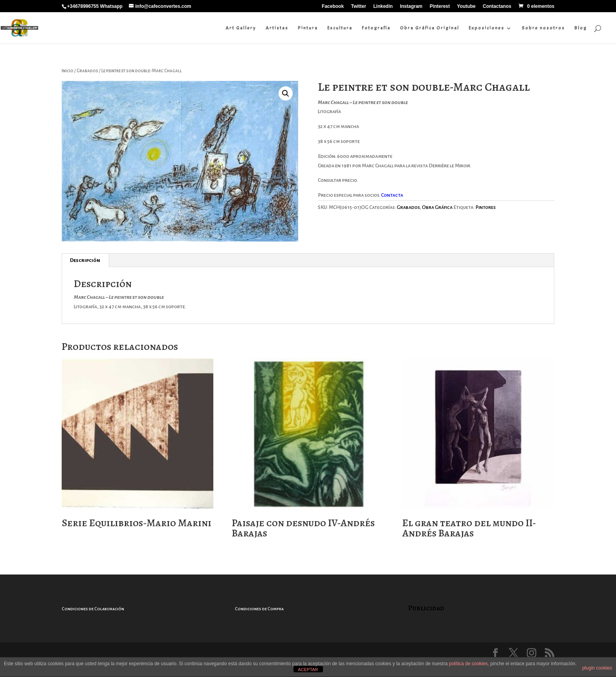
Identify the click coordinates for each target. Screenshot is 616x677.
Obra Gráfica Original (430, 28)
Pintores (486, 207)
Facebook (333, 6)
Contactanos (497, 6)
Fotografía (377, 28)
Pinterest (440, 6)
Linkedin (383, 6)
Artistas (278, 28)
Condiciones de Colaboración (93, 609)
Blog (581, 28)
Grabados (87, 71)
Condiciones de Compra (259, 609)
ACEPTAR (308, 670)
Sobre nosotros (544, 28)
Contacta (392, 195)
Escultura (341, 28)
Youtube (466, 6)
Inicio (68, 71)
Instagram (411, 6)
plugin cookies (597, 668)
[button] (286, 93)
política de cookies (468, 664)
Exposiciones (487, 28)
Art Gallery (242, 28)
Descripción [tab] (85, 260)
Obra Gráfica (437, 207)
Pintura (309, 28)
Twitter (358, 6)
